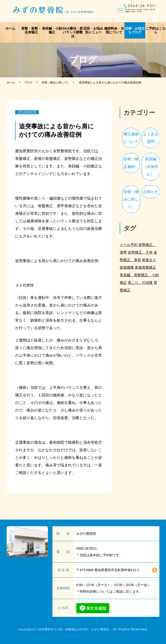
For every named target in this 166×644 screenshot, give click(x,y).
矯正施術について (131, 138)
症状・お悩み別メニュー (93, 30)
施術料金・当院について (114, 30)
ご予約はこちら (156, 30)
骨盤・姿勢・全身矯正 (31, 30)
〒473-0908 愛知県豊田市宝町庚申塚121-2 (108, 570)
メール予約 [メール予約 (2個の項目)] (129, 245)
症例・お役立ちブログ (135, 30)
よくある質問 (151, 138)
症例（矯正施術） (131, 163)
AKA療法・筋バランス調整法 (72, 32)
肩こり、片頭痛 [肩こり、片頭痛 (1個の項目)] (140, 283)
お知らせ (151, 192)
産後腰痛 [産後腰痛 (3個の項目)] (127, 267)
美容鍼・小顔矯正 (52, 30)
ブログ (28, 83)
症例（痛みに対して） (56, 83)
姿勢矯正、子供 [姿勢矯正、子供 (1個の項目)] (140, 252)
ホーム (10, 28)
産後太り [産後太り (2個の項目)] (149, 260)
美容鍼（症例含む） (151, 167)
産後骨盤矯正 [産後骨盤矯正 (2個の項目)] (145, 267)
